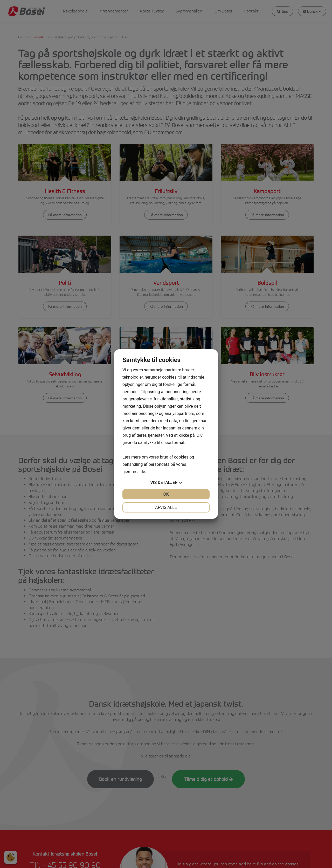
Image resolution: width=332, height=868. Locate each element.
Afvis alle (166, 507)
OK (166, 494)
